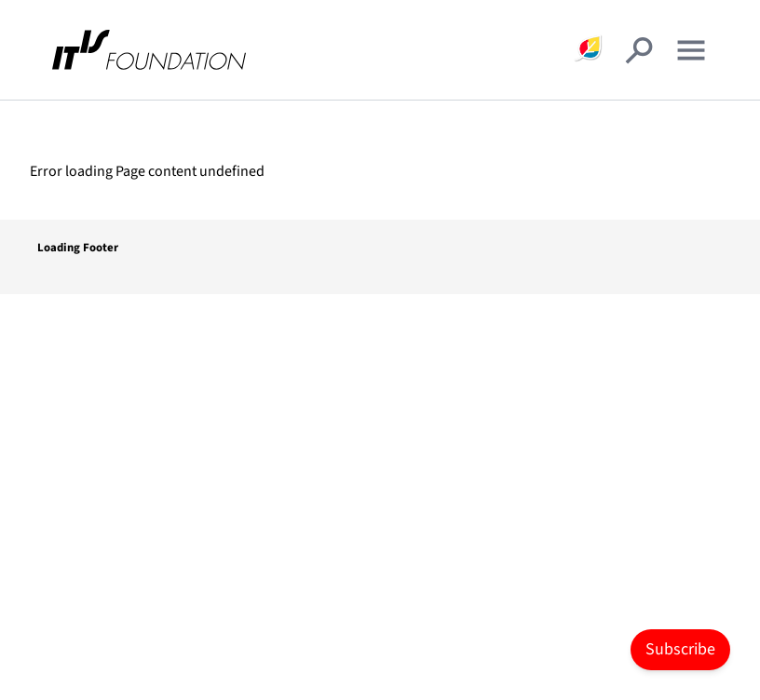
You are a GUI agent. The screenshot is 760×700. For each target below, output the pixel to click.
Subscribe (680, 649)
